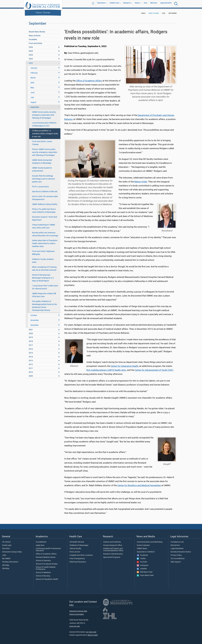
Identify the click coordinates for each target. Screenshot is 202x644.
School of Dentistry (43, 559)
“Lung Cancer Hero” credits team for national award (45, 286)
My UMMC (6, 557)
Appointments (166, 4)
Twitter (141, 557)
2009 (31, 374)
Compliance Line (177, 540)
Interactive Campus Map (12, 550)
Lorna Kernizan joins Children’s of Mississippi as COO (44, 123)
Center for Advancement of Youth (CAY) (154, 368)
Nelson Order (141, 180)
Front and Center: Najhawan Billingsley (43, 251)
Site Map (6, 564)
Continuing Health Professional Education (48, 548)
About (137, 4)
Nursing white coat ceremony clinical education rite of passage (45, 233)
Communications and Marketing (150, 540)
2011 (31, 367)
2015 (31, 351)
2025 (31, 50)
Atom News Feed (145, 574)
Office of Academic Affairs (89, 79)
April (32, 81)
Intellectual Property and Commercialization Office (113, 548)
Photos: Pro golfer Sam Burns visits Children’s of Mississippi (44, 209)
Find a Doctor (75, 550)
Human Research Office (113, 544)
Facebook (142, 554)
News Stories (43, 12)
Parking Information (10, 560)
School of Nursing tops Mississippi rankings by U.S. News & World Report (43, 276)
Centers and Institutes (112, 540)
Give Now (6, 547)
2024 (31, 53)
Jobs (4, 554)
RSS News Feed (145, 571)
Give (146, 4)
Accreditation (41, 540)
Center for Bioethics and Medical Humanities (139, 484)
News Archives (35, 34)
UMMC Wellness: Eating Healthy (45, 203)
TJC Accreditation (178, 557)
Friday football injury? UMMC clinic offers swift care (44, 225)
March (33, 76)
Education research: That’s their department (45, 217)
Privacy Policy (176, 554)
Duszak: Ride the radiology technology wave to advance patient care (43, 177)
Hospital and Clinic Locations (81, 554)
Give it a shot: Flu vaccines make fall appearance (45, 196)
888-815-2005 (93, 634)
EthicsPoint (175, 544)
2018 (31, 340)
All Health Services (77, 540)
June (33, 91)
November (35, 319)
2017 (31, 344)
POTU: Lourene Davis (40, 185)
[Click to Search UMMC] (176, 4)
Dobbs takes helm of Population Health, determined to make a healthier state (45, 242)
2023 (31, 57)
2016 (31, 347)
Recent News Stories (37, 30)
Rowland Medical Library (46, 556)
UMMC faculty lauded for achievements (42, 168)
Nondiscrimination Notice (181, 550)
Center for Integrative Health (124, 365)
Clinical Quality (75, 547)
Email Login (7, 544)
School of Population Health (47, 578)
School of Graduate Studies (47, 562)
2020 (31, 332)
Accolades (33, 38)
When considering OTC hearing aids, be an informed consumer (44, 267)
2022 (31, 62)
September (35, 106)
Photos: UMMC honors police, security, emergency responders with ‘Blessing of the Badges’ (45, 151)
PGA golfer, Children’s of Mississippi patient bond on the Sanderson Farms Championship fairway (44, 304)
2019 (31, 336)
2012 (31, 363)
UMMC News (142, 547)
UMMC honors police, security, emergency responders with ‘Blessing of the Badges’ (44, 113)
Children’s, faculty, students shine (43, 259)
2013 (31, 359)
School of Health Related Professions (46, 567)
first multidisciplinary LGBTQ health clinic (106, 368)
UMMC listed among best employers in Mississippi (42, 160)
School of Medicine (43, 571)
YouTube (142, 560)
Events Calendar (143, 544)
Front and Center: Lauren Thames (42, 141)
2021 (31, 328)
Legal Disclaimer (177, 547)
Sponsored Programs (112, 556)
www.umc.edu (75, 625)
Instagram (143, 564)
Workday (6, 567)
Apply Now (40, 544)
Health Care (114, 4)
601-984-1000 (91, 630)
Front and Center (35, 42)
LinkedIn (142, 567)
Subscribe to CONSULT (146, 550)
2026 (31, 46)
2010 (31, 371)
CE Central (6, 540)
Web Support (176, 560)
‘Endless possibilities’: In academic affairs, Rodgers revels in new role (45, 132)
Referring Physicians (78, 560)
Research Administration (113, 552)
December (35, 324)
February (34, 71)
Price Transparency (77, 557)
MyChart (154, 4)
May (32, 86)
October (34, 314)
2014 (31, 355)
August (33, 101)
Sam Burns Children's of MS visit (45, 190)
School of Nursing (43, 574)
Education (101, 4)
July (32, 96)
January (34, 66)
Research (127, 4)
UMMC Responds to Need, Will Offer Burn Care (44, 293)
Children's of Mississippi (79, 544)
